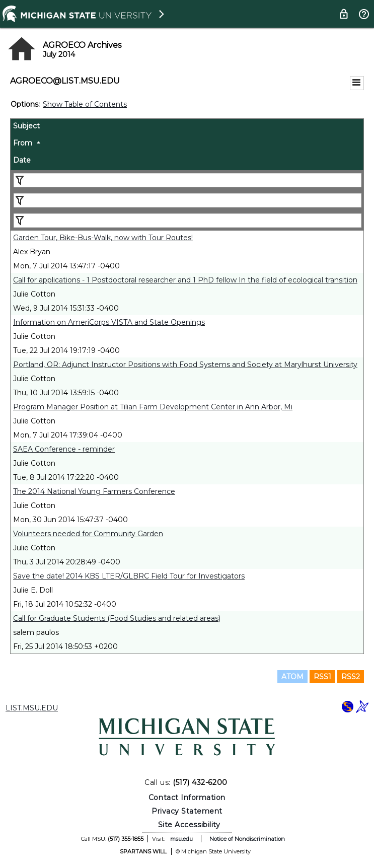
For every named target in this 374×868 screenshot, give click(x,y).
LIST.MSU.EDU (32, 708)
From (23, 143)
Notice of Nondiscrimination (247, 839)
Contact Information (187, 798)
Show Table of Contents (85, 104)
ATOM (292, 677)
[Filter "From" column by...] (188, 200)
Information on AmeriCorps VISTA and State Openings (109, 322)
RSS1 (322, 677)
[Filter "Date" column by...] (188, 221)
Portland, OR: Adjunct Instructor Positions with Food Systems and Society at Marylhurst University (185, 365)
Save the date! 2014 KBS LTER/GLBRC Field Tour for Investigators (129, 576)
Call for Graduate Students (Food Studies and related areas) (117, 618)
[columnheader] (187, 127)
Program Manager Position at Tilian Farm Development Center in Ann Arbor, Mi (153, 407)
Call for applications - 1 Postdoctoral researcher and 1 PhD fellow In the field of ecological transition (185, 280)
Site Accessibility (189, 825)
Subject (26, 126)
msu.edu (181, 839)
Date (22, 160)
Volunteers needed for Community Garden (88, 534)
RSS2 (351, 677)
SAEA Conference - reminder (64, 449)
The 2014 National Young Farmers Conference (94, 491)
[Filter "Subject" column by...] (188, 180)
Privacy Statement (187, 811)
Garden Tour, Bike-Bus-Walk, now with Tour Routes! (103, 238)
